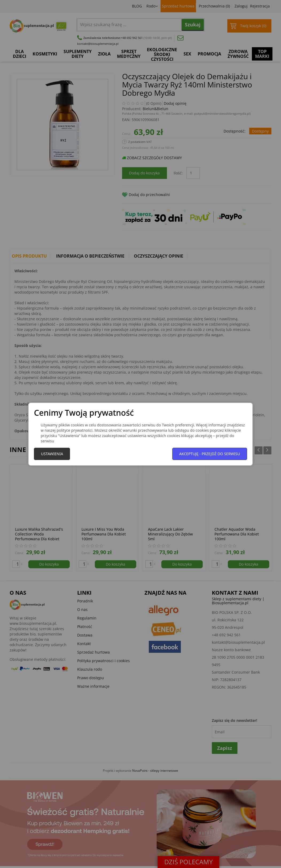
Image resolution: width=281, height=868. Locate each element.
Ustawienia (52, 454)
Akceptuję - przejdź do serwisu (210, 454)
